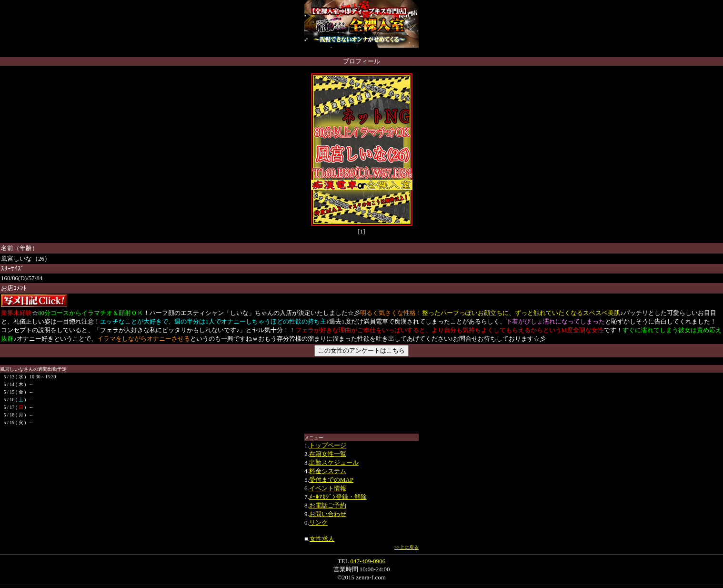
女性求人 (322, 539)
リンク (318, 522)
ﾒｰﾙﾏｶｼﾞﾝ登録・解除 (338, 497)
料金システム (328, 471)
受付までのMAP (331, 480)
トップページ (328, 445)
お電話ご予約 (328, 505)
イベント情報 (328, 488)
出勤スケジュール (334, 462)
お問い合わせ (328, 514)
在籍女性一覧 (328, 454)
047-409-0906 (368, 561)
